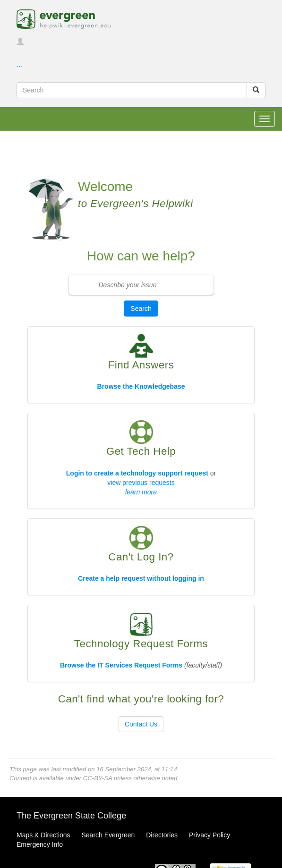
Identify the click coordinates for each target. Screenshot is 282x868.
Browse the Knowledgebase (141, 386)
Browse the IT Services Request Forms (121, 665)
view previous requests (141, 483)
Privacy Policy (209, 835)
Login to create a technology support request (137, 473)
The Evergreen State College (71, 816)
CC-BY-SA (98, 778)
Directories (162, 835)
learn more (141, 492)
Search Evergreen (108, 835)
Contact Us (141, 724)
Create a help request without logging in (141, 578)
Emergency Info (40, 844)
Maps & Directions (43, 835)
